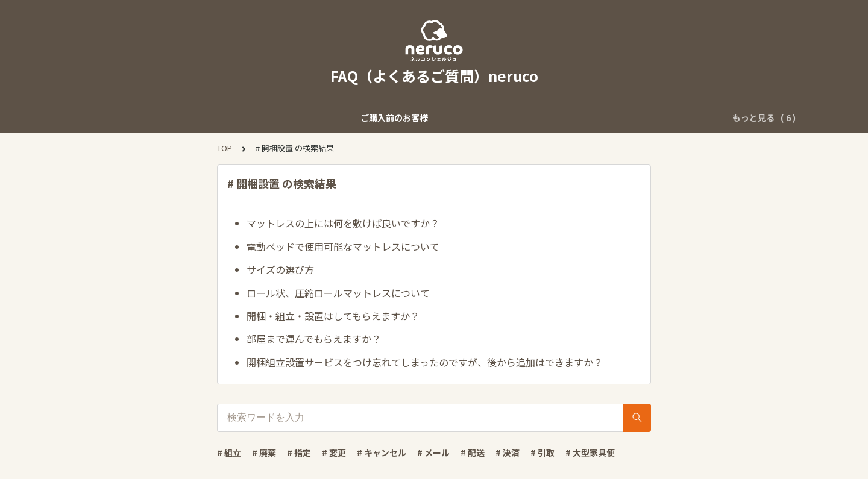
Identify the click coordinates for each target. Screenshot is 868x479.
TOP (225, 148)
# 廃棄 (264, 452)
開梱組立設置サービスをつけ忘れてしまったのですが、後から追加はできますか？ (425, 362)
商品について (672, 117)
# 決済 (508, 452)
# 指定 (299, 452)
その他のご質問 (458, 117)
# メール (433, 452)
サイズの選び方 (280, 269)
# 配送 (473, 452)
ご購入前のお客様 (124, 117)
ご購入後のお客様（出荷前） (230, 117)
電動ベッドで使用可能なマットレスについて (343, 246)
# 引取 (542, 452)
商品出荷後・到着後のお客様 (356, 117)
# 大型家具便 (590, 452)
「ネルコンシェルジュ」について (567, 117)
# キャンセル (382, 452)
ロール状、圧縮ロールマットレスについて (338, 293)
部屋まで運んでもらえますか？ (314, 339)
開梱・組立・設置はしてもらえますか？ (333, 316)
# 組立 (229, 452)
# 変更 (334, 452)
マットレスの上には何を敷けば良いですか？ (343, 223)
